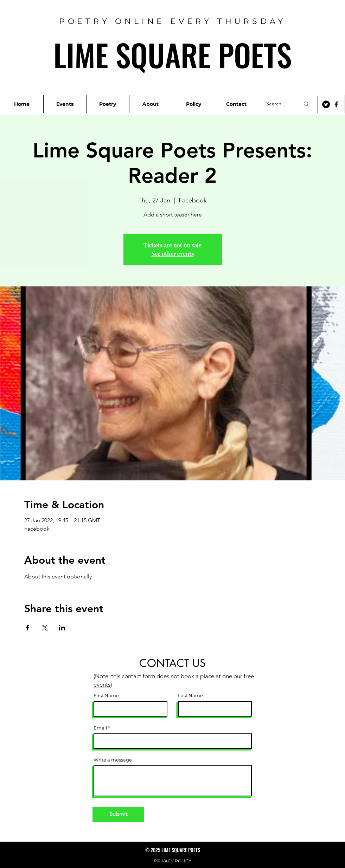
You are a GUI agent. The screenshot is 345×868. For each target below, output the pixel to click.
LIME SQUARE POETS (172, 54)
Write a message (113, 760)
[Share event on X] (45, 628)
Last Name (190, 696)
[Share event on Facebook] (28, 628)
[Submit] (118, 815)
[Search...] (278, 104)
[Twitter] (326, 104)
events (102, 685)
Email (100, 728)
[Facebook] (336, 104)
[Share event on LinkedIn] (62, 628)
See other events (173, 254)
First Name (106, 696)
